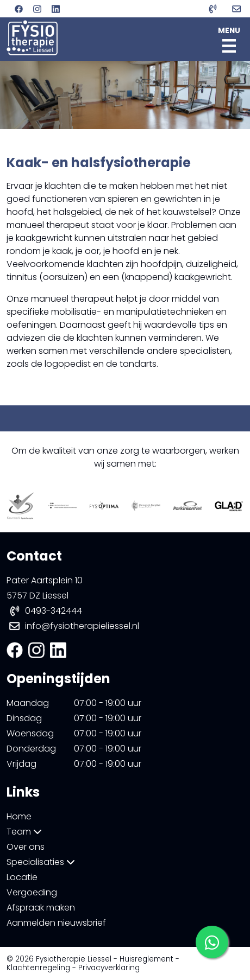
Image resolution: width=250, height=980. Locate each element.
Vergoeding (32, 892)
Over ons (26, 847)
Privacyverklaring (109, 968)
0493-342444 (54, 611)
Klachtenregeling (38, 968)
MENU (229, 39)
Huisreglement (146, 959)
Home (19, 816)
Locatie (22, 877)
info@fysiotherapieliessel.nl (82, 626)
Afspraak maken (41, 908)
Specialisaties (41, 862)
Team (24, 832)
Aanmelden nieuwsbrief (56, 923)
